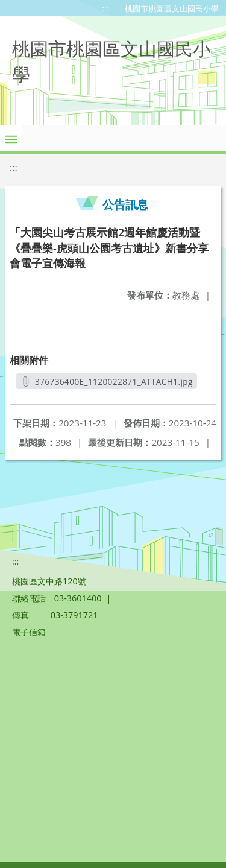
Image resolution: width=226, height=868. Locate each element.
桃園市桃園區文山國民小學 (172, 8)
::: (105, 8)
